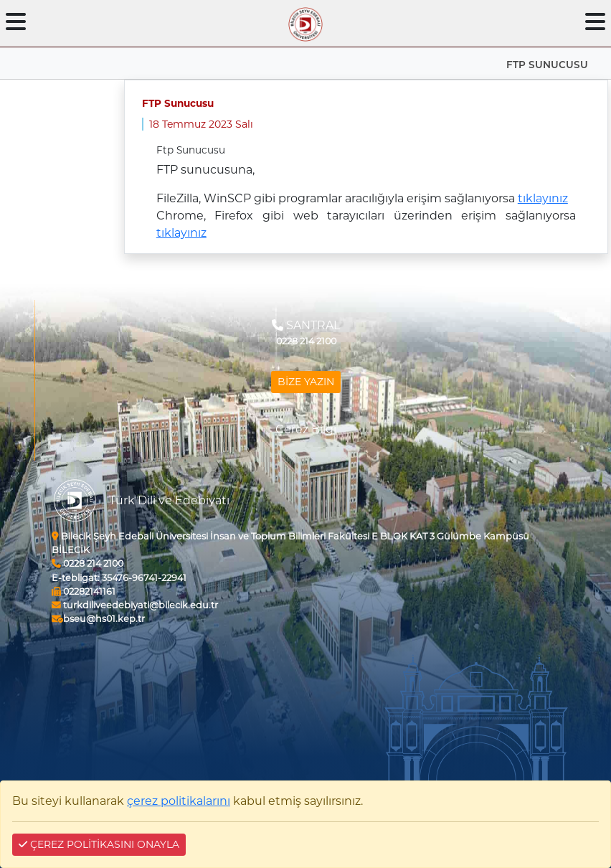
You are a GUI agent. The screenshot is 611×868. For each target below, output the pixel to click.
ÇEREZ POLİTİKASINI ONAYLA (99, 844)
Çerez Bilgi (306, 429)
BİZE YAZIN (306, 382)
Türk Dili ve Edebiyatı (169, 500)
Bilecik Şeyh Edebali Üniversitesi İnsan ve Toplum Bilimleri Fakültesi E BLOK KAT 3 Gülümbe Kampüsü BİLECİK (290, 543)
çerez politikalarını (179, 801)
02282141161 (84, 591)
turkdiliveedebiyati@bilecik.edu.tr (135, 605)
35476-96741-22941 (119, 578)
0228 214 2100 (87, 563)
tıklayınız (543, 198)
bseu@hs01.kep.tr (98, 619)
